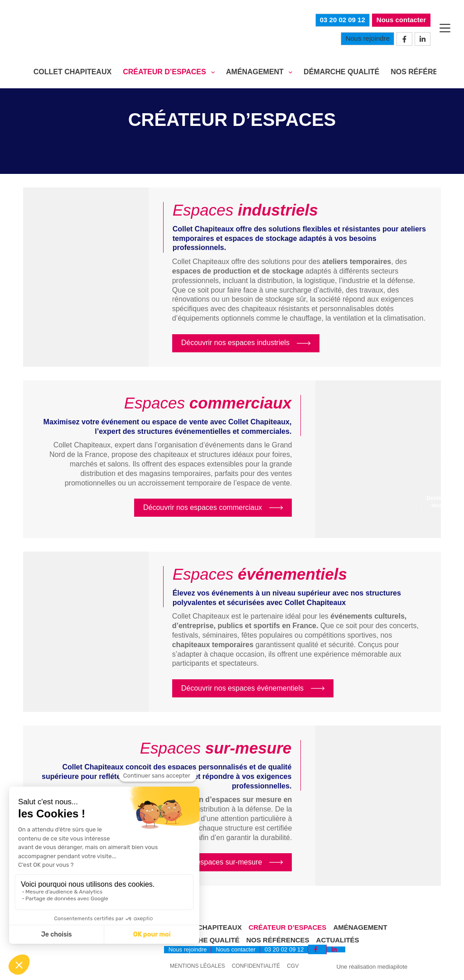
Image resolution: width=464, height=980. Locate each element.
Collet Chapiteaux (205, 927)
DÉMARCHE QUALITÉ (341, 72)
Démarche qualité (204, 940)
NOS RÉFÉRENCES (424, 72)
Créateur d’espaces (287, 927)
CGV (293, 966)
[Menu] (445, 28)
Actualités (338, 940)
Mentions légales (197, 966)
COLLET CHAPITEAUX (72, 72)
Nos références (278, 940)
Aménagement (360, 927)
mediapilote (393, 967)
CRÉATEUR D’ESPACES (171, 72)
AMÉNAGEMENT (261, 72)
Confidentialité (256, 966)
